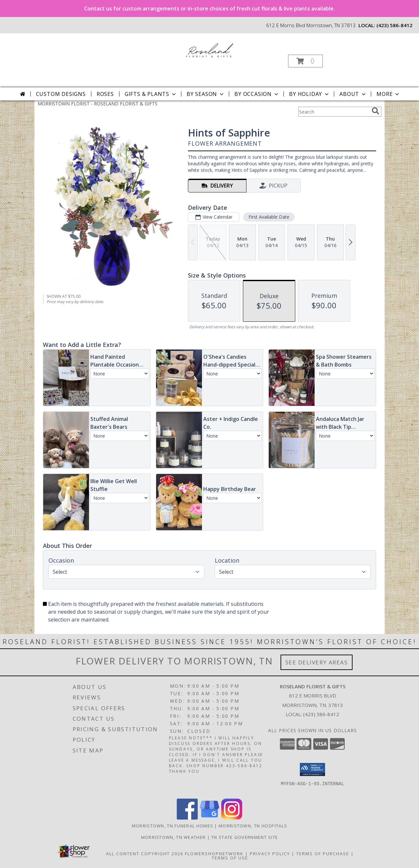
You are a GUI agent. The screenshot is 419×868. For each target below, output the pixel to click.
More (388, 94)
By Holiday (310, 94)
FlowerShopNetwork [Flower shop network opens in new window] (214, 854)
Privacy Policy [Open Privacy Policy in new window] (270, 854)
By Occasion (257, 94)
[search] (375, 111)
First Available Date (269, 217)
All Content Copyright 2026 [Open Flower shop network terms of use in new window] (145, 854)
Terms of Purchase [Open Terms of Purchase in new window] (323, 854)
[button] (305, 61)
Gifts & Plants (151, 94)
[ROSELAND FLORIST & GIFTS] (209, 49)
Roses (105, 94)
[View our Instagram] (232, 818)
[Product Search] (334, 112)
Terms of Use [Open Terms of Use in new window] (230, 858)
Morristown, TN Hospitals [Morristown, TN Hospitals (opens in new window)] (253, 826)
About (353, 94)
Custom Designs (61, 94)
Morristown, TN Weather (173, 837)
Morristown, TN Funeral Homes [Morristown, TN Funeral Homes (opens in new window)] (173, 826)
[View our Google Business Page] (209, 818)
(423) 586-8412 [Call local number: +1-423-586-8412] (394, 25)
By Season (206, 94)
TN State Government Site (245, 837)
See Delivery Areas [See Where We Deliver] (317, 662)
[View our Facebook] (187, 818)
